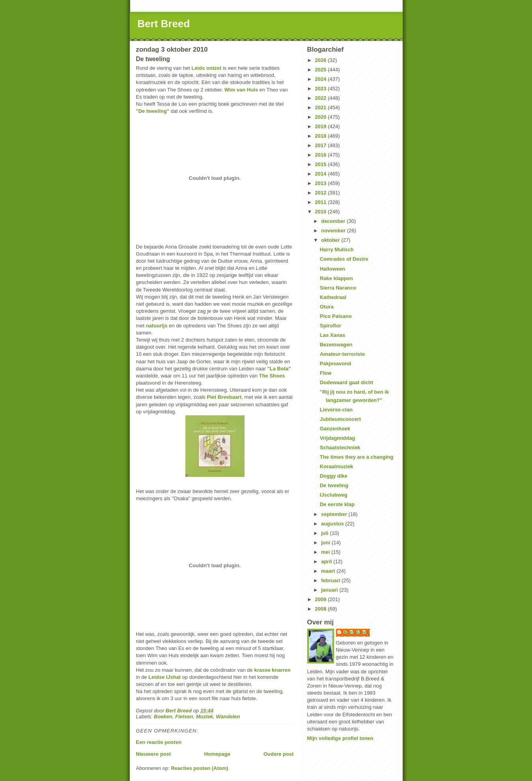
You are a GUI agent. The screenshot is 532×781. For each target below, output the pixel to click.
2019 (322, 126)
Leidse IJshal (164, 677)
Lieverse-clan (336, 410)
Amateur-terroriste (342, 354)
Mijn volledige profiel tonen (340, 738)
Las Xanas (332, 335)
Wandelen (228, 717)
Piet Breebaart (224, 397)
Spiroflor (330, 326)
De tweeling (334, 485)
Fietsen (184, 717)
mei (326, 552)
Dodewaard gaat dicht (346, 382)
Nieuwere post (154, 754)
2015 (322, 164)
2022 (322, 98)
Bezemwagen (336, 345)
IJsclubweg (334, 495)
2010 (322, 212)
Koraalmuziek (337, 466)
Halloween (332, 269)
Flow (326, 373)
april (327, 561)
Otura (327, 307)
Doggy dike (334, 476)
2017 (322, 145)
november (334, 231)
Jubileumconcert (340, 419)
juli (325, 533)
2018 (322, 136)
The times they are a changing (357, 457)
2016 (322, 155)
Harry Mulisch (337, 249)
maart (329, 571)
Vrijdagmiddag (338, 438)
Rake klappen (336, 278)
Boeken (163, 717)
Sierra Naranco (338, 288)
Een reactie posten (159, 742)
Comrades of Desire (344, 259)
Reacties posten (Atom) (199, 768)
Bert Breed (164, 24)
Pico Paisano (336, 316)
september (335, 514)
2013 (322, 183)
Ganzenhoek (335, 429)
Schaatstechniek (340, 447)
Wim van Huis (241, 90)
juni (326, 543)
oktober (331, 240)
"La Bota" (279, 369)
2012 (322, 193)
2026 (322, 60)
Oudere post (279, 754)
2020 (322, 117)
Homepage (217, 754)
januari (330, 590)
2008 (322, 609)
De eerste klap (337, 504)
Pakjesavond (336, 363)
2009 (322, 599)
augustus (333, 524)
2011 (322, 202)
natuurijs (157, 326)
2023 (322, 89)
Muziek (204, 717)
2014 (322, 174)
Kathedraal (333, 297)
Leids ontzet (206, 68)
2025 (322, 70)
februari (331, 580)
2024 (322, 79)
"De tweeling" (153, 111)
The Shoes (272, 376)
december (334, 221)
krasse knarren (272, 670)
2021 (322, 107)
